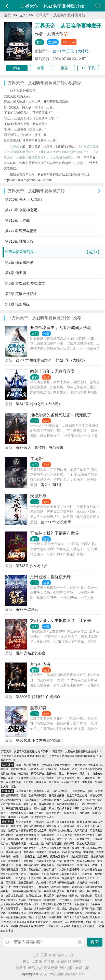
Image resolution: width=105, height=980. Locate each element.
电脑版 (21, 968)
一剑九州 (39, 822)
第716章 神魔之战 (19, 241)
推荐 (64, 68)
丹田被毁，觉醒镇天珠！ (52, 577)
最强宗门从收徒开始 (60, 830)
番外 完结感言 (27, 609)
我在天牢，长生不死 (58, 769)
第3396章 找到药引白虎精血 (38, 697)
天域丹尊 (38, 496)
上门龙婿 (29, 782)
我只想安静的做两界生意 (22, 848)
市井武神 (88, 852)
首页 (7, 15)
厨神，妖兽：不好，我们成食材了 (53, 808)
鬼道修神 (29, 852)
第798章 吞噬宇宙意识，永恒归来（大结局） (51, 360)
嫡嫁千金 (41, 782)
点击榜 (37, 961)
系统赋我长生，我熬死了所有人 (44, 800)
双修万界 (69, 861)
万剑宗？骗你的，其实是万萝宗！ (60, 874)
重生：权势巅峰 (68, 774)
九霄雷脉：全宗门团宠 (49, 861)
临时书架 (75, 961)
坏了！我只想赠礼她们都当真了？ (53, 904)
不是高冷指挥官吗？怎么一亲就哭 (35, 778)
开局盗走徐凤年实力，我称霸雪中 (35, 835)
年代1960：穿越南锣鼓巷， (57, 765)
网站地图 (67, 968)
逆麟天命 (34, 874)
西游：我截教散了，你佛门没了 (39, 870)
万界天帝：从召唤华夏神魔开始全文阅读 (75, 752)
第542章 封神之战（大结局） (39, 404)
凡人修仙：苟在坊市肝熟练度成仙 (55, 883)
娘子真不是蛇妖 (66, 822)
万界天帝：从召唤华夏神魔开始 (60, 15)
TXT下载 (88, 68)
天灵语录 (11, 883)
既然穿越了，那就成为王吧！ (78, 878)
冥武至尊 (49, 896)
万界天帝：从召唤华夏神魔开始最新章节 (72, 756)
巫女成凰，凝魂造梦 (68, 909)
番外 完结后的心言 (31, 653)
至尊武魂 (38, 708)
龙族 (19, 765)
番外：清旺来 (51, 485)
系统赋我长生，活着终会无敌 (27, 769)
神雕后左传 (35, 900)
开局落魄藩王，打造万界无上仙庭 (68, 795)
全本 (61, 955)
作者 (52, 955)
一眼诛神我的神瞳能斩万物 (26, 891)
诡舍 (74, 769)
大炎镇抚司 (81, 904)
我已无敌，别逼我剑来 (49, 917)
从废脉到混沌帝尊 (69, 870)
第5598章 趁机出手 (56, 522)
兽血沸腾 (16, 826)
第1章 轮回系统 (17, 304)
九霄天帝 (55, 34)
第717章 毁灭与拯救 (21, 231)
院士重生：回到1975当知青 (64, 782)
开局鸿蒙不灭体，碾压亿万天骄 (26, 813)
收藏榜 (61, 961)
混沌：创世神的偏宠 (27, 865)
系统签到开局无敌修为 (18, 808)
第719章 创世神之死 (21, 210)
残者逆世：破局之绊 (78, 891)
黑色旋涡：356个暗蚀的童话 (65, 852)
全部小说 (35, 968)
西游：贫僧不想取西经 (34, 795)
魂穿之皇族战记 (15, 896)
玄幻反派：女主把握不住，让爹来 (61, 621)
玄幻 (23, 15)
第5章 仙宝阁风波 (19, 262)
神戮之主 (34, 843)
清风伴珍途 (88, 909)
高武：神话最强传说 (43, 804)
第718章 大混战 (17, 220)
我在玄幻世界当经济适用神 (39, 909)
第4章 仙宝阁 (16, 273)
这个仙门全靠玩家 (51, 843)
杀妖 (23, 874)
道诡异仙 (38, 459)
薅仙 (31, 917)
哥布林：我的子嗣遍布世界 (55, 533)
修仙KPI (18, 857)
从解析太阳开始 (73, 800)
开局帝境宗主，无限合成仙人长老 (61, 328)
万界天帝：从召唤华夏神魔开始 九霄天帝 (25, 752)
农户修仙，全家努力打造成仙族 (74, 896)
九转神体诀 (40, 664)
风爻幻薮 (21, 878)
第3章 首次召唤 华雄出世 (25, 283)
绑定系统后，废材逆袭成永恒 (58, 865)
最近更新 (51, 968)
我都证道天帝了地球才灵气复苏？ (63, 152)
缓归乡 (76, 848)
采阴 (26, 804)
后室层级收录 (26, 883)
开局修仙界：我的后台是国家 (53, 887)
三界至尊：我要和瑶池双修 (54, 848)
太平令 (50, 822)
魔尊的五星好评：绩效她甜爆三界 (69, 857)
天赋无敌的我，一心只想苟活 (68, 791)
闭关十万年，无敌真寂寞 (52, 371)
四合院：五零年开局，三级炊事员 (76, 778)
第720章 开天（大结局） (72, 51)
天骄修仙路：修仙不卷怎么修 (78, 826)
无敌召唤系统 (62, 157)
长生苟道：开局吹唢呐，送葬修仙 (37, 774)
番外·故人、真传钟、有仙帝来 (40, 447)
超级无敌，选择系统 (36, 857)
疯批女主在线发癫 (16, 917)
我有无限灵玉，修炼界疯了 (62, 813)
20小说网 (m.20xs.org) (67, 974)
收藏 (41, 68)
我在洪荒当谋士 (83, 900)
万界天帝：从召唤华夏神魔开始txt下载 (23, 756)
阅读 (17, 68)
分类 (44, 955)
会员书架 (82, 968)
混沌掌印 (41, 852)
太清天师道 (81, 830)
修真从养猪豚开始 (34, 826)
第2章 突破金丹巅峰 (21, 294)
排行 (70, 955)
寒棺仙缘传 (53, 826)
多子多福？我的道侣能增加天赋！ (76, 835)
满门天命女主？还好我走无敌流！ (83, 917)
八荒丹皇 (82, 883)
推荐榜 (49, 961)
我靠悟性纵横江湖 (54, 891)
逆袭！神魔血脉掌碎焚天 (20, 887)
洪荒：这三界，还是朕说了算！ (74, 839)
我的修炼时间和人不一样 (71, 804)
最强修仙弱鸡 (13, 852)
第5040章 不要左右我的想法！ (40, 740)
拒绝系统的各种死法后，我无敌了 (61, 415)
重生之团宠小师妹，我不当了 (45, 913)
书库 (35, 955)
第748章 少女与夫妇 (32, 566)
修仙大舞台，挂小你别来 (58, 900)
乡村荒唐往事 (31, 765)
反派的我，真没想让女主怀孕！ (36, 817)
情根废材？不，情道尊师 (40, 839)
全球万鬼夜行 (24, 822)
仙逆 (13, 787)
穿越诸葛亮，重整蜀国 (21, 861)
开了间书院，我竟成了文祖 (44, 878)
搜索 (95, 942)
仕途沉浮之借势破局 (86, 765)
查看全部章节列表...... (53, 252)
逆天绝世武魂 (34, 896)
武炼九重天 (83, 865)
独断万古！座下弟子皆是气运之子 (27, 830)
